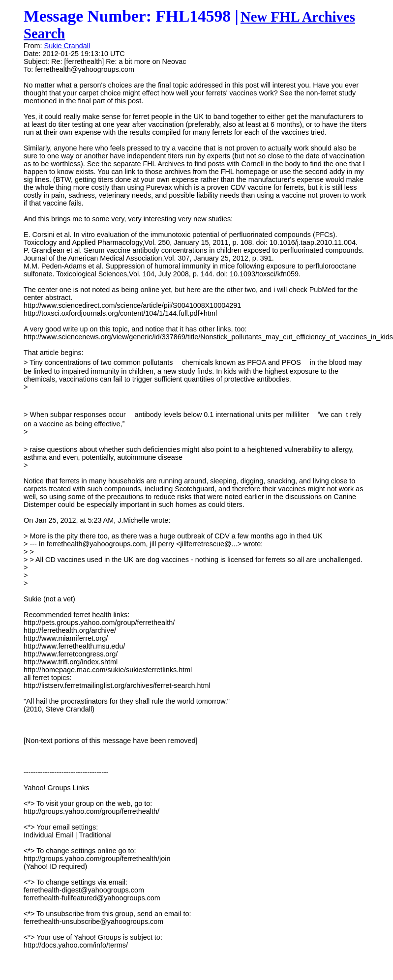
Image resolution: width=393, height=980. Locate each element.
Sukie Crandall (67, 46)
